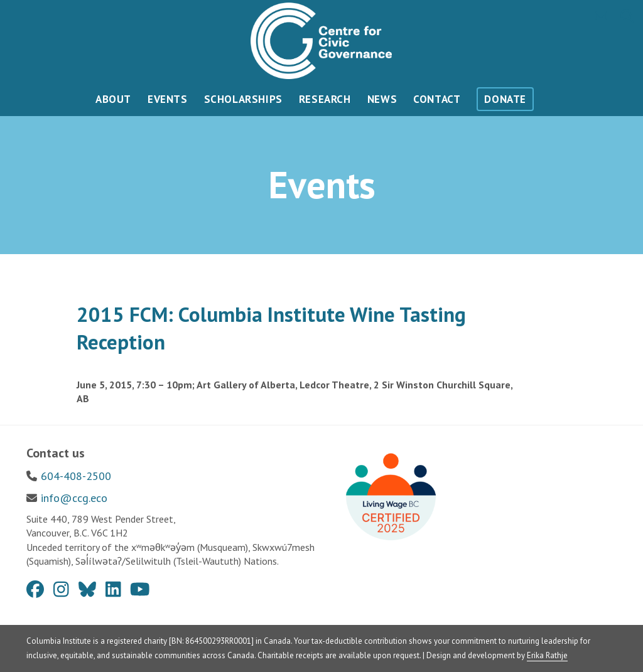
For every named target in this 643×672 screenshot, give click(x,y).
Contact (437, 99)
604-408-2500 (76, 476)
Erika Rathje (547, 655)
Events (168, 99)
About (113, 99)
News (382, 99)
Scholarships (243, 99)
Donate (505, 99)
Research (325, 99)
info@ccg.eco (74, 498)
